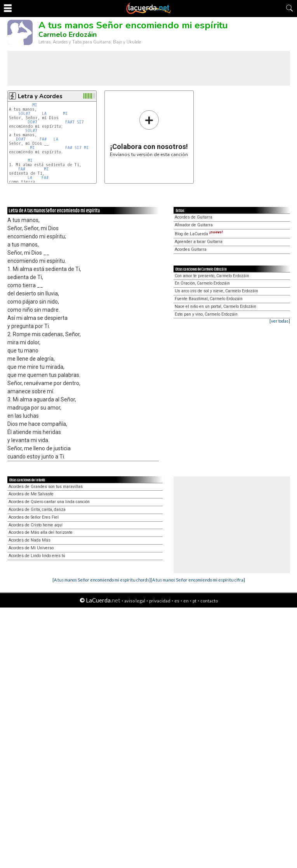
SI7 (80, 122)
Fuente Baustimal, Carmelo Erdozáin (209, 299)
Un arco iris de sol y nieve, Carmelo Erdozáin (216, 291)
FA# (43, 139)
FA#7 (70, 122)
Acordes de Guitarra (194, 217)
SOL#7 (24, 114)
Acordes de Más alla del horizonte (41, 532)
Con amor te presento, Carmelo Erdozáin (212, 276)
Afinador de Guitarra (194, 225)
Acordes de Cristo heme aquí (36, 525)
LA (44, 114)
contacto (209, 601)
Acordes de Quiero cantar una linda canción (49, 502)
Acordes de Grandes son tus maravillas (46, 487)
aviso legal (135, 601)
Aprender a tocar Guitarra (199, 242)
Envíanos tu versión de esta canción (149, 133)
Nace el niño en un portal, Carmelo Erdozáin (215, 306)
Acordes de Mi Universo (31, 548)
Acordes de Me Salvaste (31, 494)
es (177, 601)
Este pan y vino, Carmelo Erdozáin (206, 314)
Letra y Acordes (40, 96)
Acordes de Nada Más (30, 540)
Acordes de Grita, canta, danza (37, 510)
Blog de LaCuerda (199, 234)
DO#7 (32, 122)
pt (195, 601)
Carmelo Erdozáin (68, 35)
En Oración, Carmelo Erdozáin (202, 283)
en (186, 601)
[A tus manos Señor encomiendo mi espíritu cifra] (198, 580)
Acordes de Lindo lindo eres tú (37, 556)
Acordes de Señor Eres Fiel (34, 517)
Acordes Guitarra (191, 249)
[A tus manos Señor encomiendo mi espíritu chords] (102, 580)
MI (35, 105)
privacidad (160, 601)
